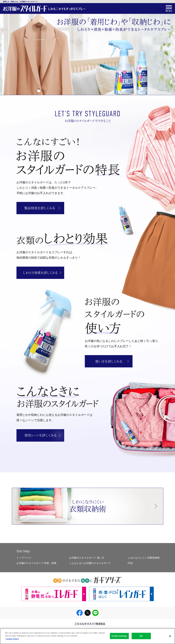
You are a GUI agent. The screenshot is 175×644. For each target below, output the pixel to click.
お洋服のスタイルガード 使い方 (87, 558)
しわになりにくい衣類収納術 (144, 558)
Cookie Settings (119, 637)
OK (141, 637)
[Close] (170, 637)
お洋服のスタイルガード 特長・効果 (37, 563)
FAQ (130, 563)
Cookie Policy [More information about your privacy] (12, 640)
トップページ (24, 558)
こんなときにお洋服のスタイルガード (90, 563)
